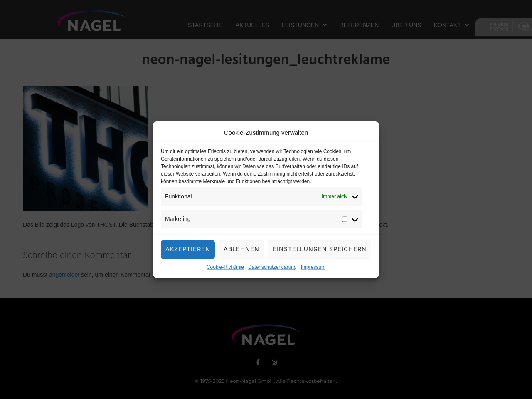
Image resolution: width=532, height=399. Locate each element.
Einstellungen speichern (320, 253)
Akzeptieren (188, 253)
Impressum (313, 271)
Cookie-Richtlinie (225, 271)
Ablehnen (241, 253)
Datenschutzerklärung (272, 271)
